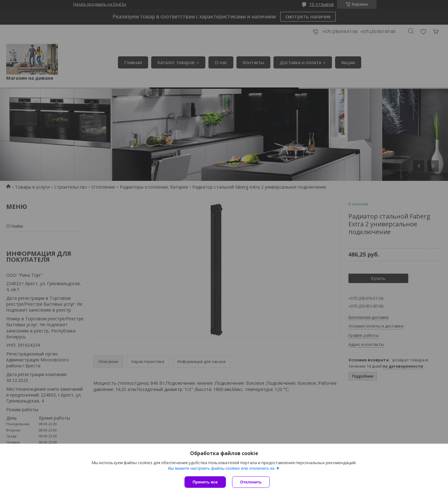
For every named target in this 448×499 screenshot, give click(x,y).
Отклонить (251, 482)
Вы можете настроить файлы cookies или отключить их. (222, 468)
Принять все (205, 482)
